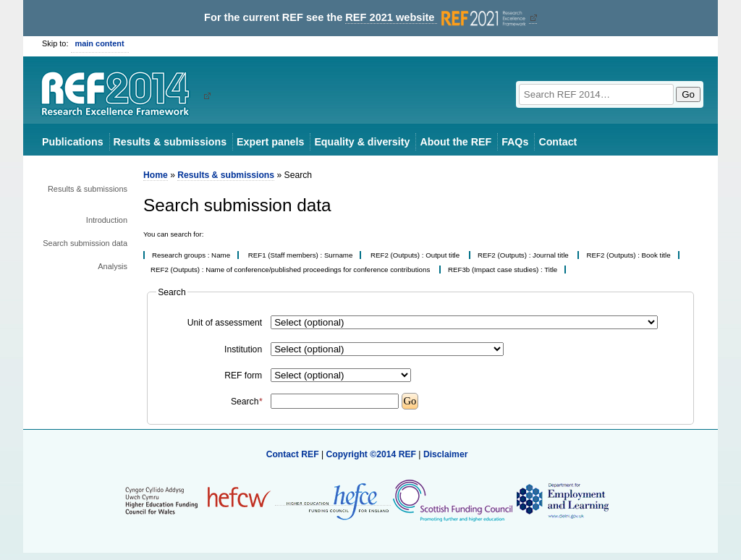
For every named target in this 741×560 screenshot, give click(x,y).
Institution (243, 349)
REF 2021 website (437, 18)
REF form (243, 376)
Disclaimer (446, 454)
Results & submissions (170, 142)
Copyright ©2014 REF (372, 454)
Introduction (107, 220)
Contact (558, 142)
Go (688, 94)
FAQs (515, 142)
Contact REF (293, 454)
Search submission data (85, 243)
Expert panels (270, 142)
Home (156, 175)
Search (246, 402)
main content (100, 43)
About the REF (456, 142)
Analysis (113, 266)
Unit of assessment (225, 323)
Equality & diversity (362, 142)
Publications (73, 142)
